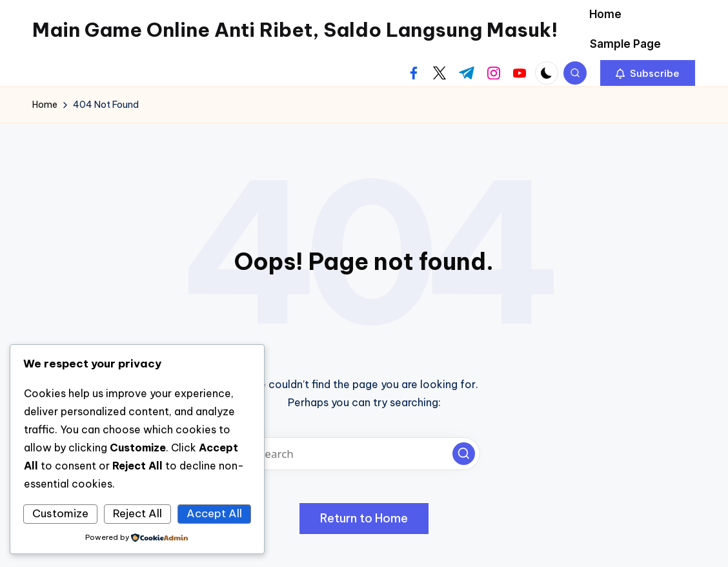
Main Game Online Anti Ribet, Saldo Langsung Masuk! (295, 30)
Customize (60, 513)
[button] (648, 73)
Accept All (214, 513)
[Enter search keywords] (364, 454)
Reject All (137, 513)
